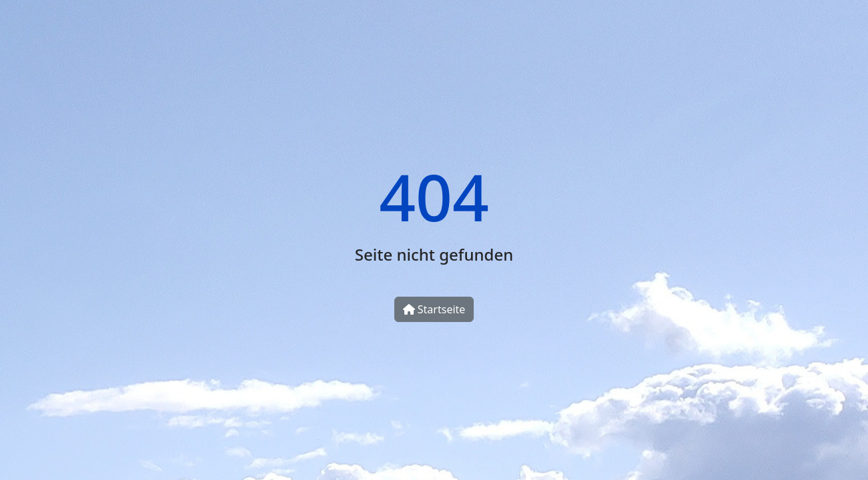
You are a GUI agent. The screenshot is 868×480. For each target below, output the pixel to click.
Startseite (434, 309)
